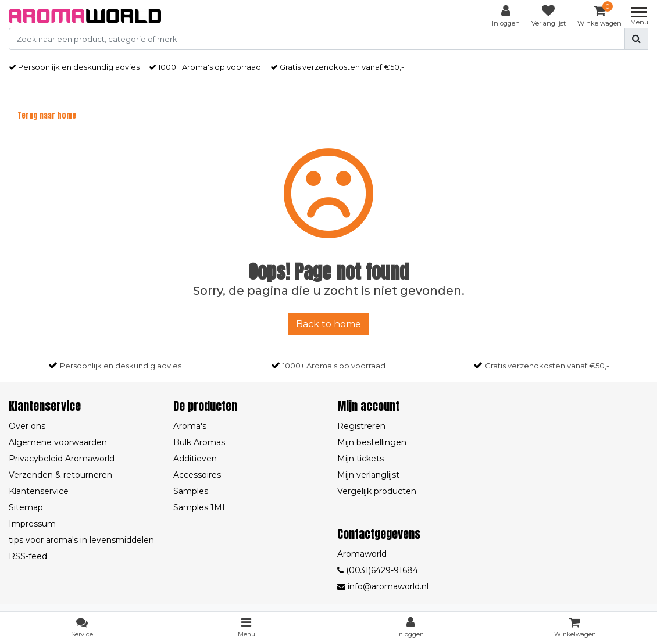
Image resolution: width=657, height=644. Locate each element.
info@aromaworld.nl (383, 586)
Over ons (27, 426)
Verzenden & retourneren (60, 475)
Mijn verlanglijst (368, 475)
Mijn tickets (360, 459)
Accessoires (197, 475)
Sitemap (26, 507)
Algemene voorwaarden (58, 442)
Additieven (195, 459)
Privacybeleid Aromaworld (62, 459)
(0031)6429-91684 (378, 570)
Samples (191, 491)
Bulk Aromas (199, 442)
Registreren (361, 426)
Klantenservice (39, 491)
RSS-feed (28, 556)
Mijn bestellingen (372, 442)
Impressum (32, 524)
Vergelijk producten (377, 491)
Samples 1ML (200, 507)
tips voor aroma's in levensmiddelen (81, 540)
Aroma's (190, 426)
